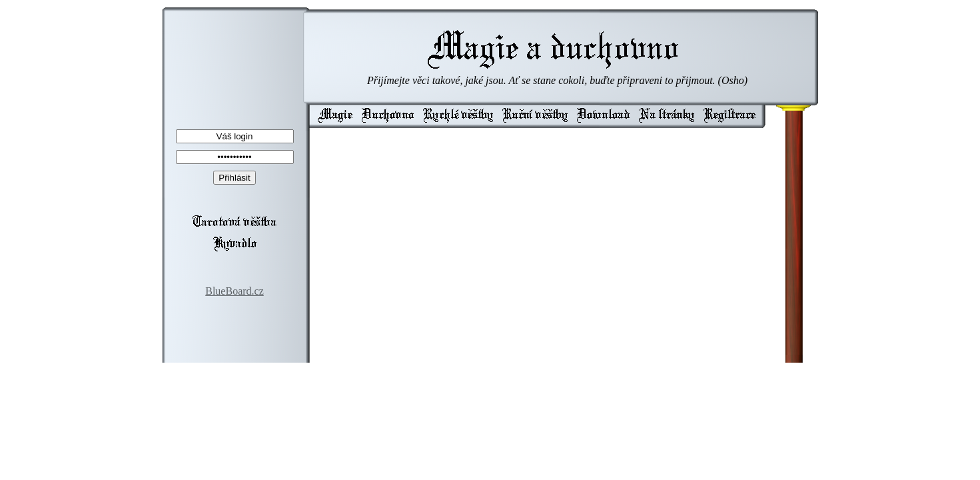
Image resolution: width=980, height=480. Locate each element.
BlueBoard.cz (235, 291)
